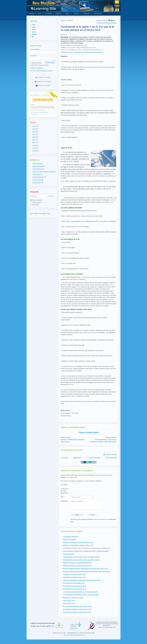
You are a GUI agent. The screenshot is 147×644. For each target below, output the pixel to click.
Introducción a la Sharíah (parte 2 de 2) (74, 577)
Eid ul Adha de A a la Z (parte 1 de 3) (74, 583)
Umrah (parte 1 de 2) (69, 600)
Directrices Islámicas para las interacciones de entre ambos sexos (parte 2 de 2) (86, 571)
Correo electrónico (35, 49)
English (34, 25)
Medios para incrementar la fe (94, 52)
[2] (84, 279)
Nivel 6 (63, 20)
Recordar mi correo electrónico (39, 65)
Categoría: (64, 52)
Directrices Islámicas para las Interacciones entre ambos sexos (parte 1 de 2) (85, 569)
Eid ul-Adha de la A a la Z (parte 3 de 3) (74, 589)
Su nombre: (65, 485)
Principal (32, 14)
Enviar (77, 515)
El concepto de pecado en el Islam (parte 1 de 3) (77, 606)
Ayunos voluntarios (69, 554)
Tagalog (34, 27)
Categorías (77, 14)
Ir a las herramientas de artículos (106, 23)
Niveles (68, 14)
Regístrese (58, 14)
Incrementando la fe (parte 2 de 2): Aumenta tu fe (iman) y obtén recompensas (103, 440)
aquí (72, 521)
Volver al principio (110, 454)
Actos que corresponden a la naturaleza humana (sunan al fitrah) (82, 580)
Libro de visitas (98, 14)
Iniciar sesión (50, 62)
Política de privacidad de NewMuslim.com (74, 635)
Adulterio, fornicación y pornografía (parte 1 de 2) (77, 563)
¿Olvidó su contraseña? (37, 68)
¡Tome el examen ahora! (89, 432)
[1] (76, 191)
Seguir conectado (36, 63)
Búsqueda (87, 14)
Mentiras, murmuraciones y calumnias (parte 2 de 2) (78, 545)
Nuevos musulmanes (44, 7)
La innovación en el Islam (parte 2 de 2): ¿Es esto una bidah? (81, 595)
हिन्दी (33, 37)
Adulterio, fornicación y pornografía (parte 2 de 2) (77, 566)
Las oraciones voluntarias (70, 537)
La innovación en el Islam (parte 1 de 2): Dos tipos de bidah (80, 592)
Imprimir (77, 458)
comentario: (65, 501)
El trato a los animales (69, 539)
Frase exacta (34, 205)
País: (63, 497)
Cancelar (92, 515)
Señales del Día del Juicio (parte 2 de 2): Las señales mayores (81, 560)
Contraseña (33, 56)
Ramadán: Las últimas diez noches (73, 598)
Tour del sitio (48, 14)
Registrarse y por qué (46, 71)
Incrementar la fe (79, 52)
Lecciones (70, 52)
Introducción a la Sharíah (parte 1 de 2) (74, 574)
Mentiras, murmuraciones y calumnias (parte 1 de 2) (78, 542)
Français (34, 32)
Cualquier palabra (36, 202)
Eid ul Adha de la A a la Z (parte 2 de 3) (74, 586)
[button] (31, 126)
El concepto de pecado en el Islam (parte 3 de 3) (77, 612)
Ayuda (40, 14)
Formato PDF (111, 458)
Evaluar (64, 458)
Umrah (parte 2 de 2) (69, 603)
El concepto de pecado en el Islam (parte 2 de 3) (77, 609)
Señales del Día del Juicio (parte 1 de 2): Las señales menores (81, 557)
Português (34, 34)
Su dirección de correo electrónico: (65, 491)
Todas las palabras (36, 200)
